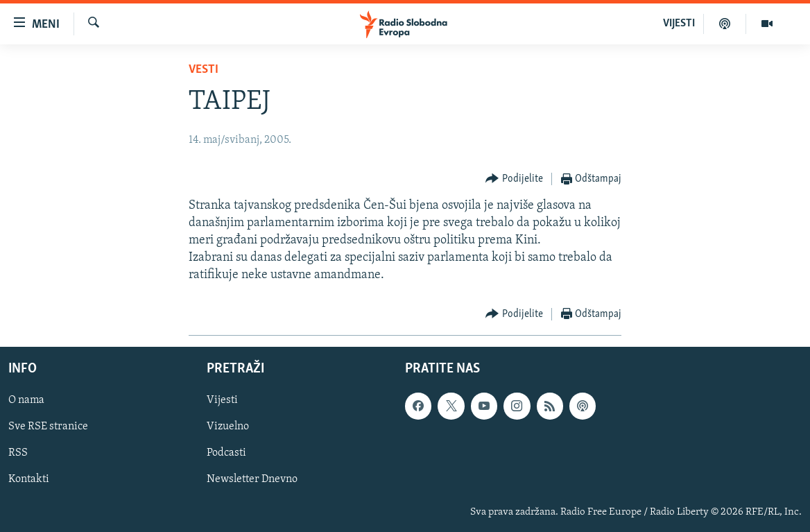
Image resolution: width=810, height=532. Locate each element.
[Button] (514, 179)
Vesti (204, 70)
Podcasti (226, 453)
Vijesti (222, 400)
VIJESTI (679, 24)
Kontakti (29, 479)
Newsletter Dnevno (252, 479)
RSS (18, 453)
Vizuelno (228, 427)
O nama (26, 400)
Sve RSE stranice (48, 427)
